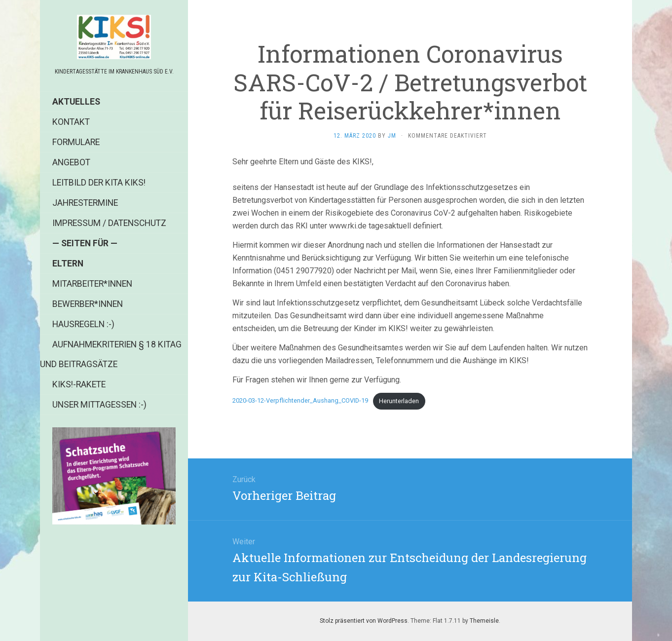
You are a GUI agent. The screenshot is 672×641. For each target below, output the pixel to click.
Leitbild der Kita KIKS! (99, 183)
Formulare (76, 142)
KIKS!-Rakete (79, 384)
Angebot (71, 162)
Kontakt (71, 122)
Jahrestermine (85, 203)
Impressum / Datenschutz (109, 223)
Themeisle (484, 621)
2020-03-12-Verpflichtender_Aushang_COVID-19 (300, 401)
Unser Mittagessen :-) (99, 405)
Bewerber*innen (88, 304)
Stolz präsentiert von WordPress (364, 621)
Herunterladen (399, 401)
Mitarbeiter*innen (92, 284)
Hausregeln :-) (83, 324)
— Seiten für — (85, 243)
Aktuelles (76, 102)
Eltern (68, 264)
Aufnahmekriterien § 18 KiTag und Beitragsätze (111, 354)
